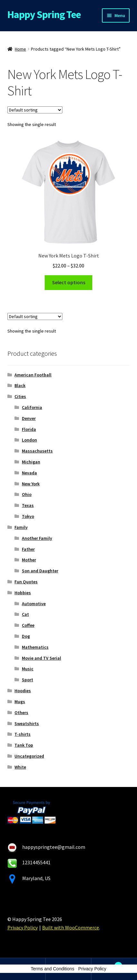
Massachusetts (37, 451)
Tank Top (24, 745)
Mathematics (35, 647)
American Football (33, 375)
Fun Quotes (26, 582)
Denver (29, 418)
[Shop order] (35, 110)
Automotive (34, 604)
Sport (27, 680)
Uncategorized (29, 756)
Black (20, 385)
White (20, 767)
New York (31, 484)
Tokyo (28, 516)
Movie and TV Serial (41, 658)
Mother (29, 560)
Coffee (28, 625)
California (32, 407)
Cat (25, 614)
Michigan (31, 462)
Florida (29, 429)
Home (20, 49)
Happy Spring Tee (44, 15)
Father (28, 549)
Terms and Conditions (53, 969)
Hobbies (23, 593)
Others (21, 713)
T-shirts (23, 734)
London (29, 440)
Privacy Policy (23, 927)
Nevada (29, 473)
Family (21, 527)
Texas (28, 505)
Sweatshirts (27, 723)
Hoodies (23, 691)
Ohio (27, 494)
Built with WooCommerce (71, 927)
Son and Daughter (40, 571)
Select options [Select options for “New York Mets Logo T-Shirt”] (69, 282)
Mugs (20, 702)
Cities (20, 396)
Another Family (37, 538)
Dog (26, 636)
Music (28, 669)
